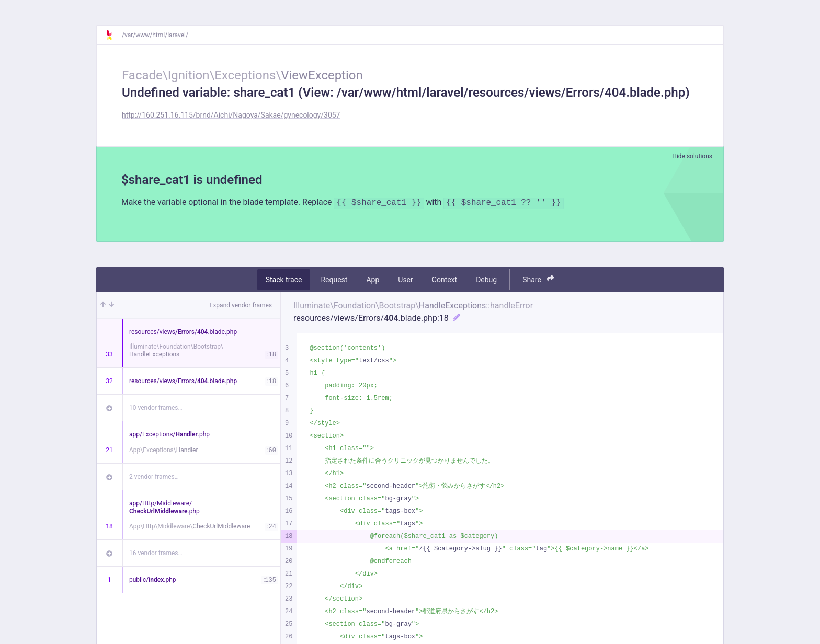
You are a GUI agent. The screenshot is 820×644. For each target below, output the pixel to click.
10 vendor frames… (156, 408)
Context (445, 280)
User (405, 280)
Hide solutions (692, 156)
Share (538, 279)
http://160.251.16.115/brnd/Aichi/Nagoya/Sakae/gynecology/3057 (231, 115)
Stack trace (284, 280)
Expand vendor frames (241, 305)
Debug (486, 280)
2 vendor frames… (154, 477)
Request (334, 280)
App (373, 280)
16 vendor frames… (156, 553)
